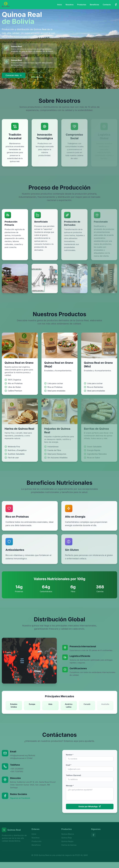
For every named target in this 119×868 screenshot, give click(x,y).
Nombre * (70, 755)
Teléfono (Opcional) (73, 775)
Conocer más (14, 75)
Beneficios (95, 5)
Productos (82, 5)
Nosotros (70, 5)
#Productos (37, 77)
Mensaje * (70, 786)
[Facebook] (116, 5)
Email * (69, 765)
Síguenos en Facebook (20, 798)
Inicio (60, 5)
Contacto (107, 5)
